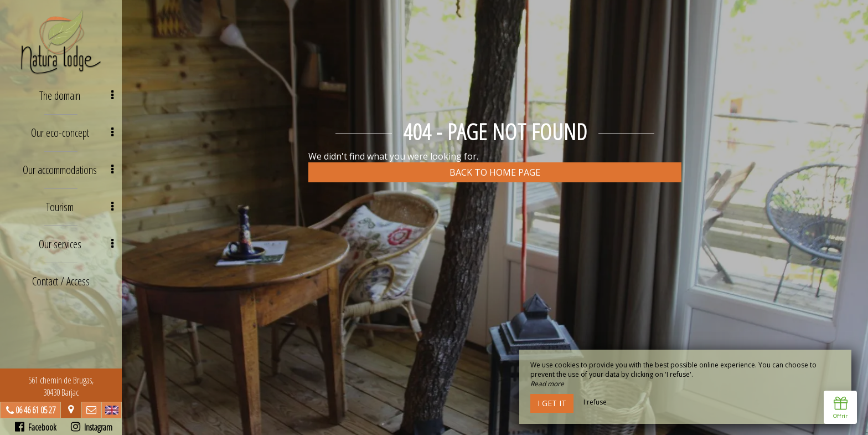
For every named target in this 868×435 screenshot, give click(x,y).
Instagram (92, 427)
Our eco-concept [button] (73, 133)
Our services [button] (76, 244)
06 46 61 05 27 (35, 410)
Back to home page (495, 172)
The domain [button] (76, 96)
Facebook (36, 427)
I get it (552, 403)
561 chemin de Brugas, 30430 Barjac (61, 386)
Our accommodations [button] (68, 170)
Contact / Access (61, 281)
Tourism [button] (80, 207)
